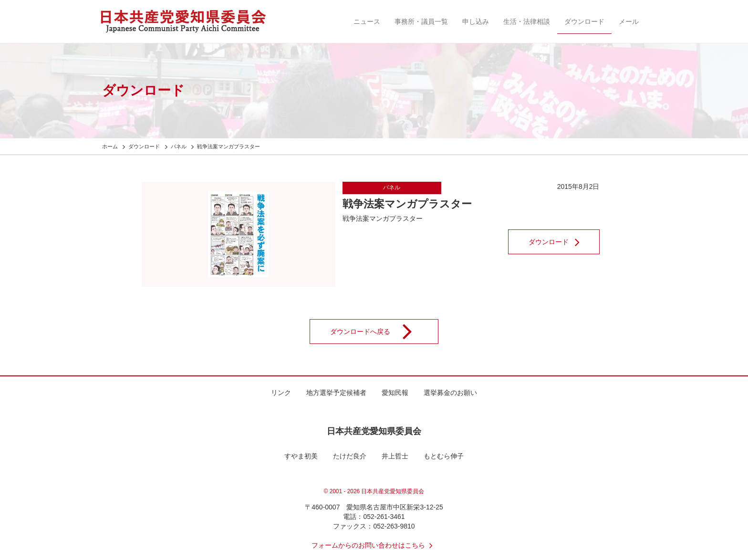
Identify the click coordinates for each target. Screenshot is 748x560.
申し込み (476, 21)
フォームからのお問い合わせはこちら (374, 545)
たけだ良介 (350, 456)
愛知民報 (395, 393)
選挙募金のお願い (450, 393)
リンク (281, 393)
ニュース (367, 21)
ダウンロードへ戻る (377, 332)
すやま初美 (301, 456)
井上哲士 (395, 456)
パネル (392, 187)
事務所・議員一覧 (421, 21)
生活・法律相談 (527, 21)
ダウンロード (584, 21)
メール (629, 21)
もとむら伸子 (444, 456)
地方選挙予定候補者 (336, 393)
